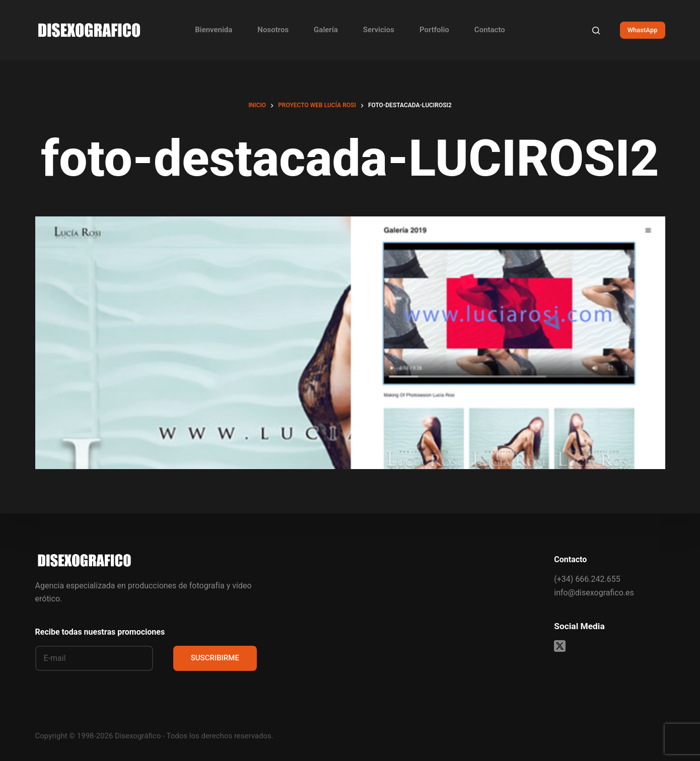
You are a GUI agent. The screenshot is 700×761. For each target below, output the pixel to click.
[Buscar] (596, 30)
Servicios (379, 30)
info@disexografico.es (594, 593)
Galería (326, 30)
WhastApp (643, 30)
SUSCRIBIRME (215, 658)
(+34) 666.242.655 (587, 579)
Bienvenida (214, 30)
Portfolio (434, 30)
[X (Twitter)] (560, 646)
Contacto (490, 30)
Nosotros (273, 30)
